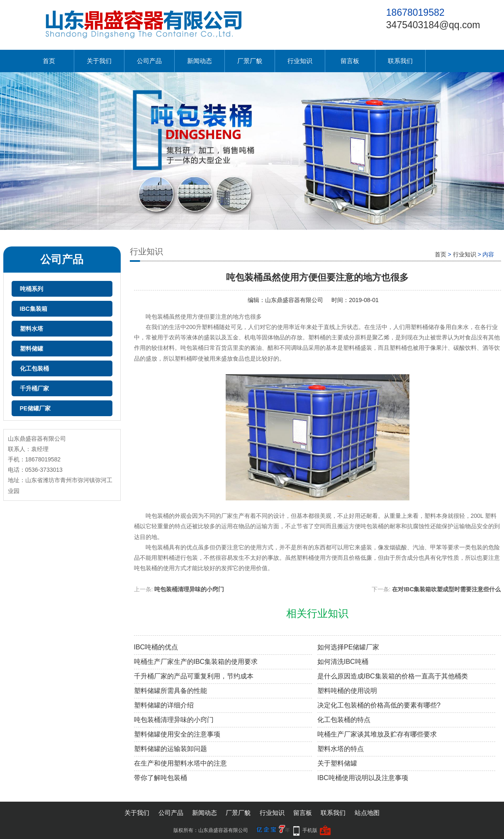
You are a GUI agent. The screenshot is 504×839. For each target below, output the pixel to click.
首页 (49, 61)
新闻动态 (200, 61)
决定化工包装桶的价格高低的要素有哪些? (379, 705)
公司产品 (149, 61)
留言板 (350, 61)
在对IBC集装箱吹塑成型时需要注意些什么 (446, 589)
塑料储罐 (32, 349)
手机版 (310, 830)
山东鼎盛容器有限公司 (294, 300)
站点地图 (367, 813)
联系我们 (400, 61)
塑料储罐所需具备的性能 (170, 691)
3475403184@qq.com (433, 25)
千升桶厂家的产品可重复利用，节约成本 (194, 676)
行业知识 (300, 61)
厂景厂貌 (250, 61)
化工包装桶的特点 (344, 720)
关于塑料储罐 (337, 763)
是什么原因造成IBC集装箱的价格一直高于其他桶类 (393, 676)
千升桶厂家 (34, 388)
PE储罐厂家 (35, 408)
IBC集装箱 (34, 309)
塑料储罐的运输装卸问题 (170, 749)
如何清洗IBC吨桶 (343, 662)
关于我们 (99, 61)
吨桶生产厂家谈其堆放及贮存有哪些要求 (377, 734)
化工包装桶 (34, 368)
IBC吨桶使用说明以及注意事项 (363, 778)
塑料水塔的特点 (341, 749)
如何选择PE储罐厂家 (348, 647)
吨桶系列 (32, 289)
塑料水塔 (32, 329)
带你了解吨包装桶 (161, 778)
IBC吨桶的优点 (156, 647)
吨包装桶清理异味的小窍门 (189, 589)
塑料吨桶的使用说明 (347, 691)
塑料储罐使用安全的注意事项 (177, 734)
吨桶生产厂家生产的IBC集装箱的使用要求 (196, 662)
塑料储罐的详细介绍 (164, 705)
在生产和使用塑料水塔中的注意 (180, 763)
